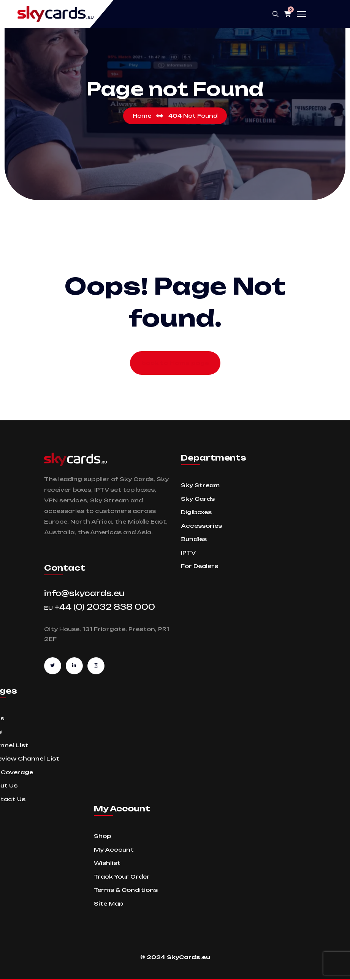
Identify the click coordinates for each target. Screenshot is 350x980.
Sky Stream (200, 485)
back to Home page (175, 363)
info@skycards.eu (84, 593)
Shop (102, 836)
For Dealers (200, 566)
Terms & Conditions (126, 890)
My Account (114, 850)
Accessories (201, 526)
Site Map (108, 903)
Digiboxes (196, 512)
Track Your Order (122, 877)
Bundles (194, 539)
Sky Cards (198, 499)
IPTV (188, 553)
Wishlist (107, 863)
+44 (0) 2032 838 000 (100, 607)
